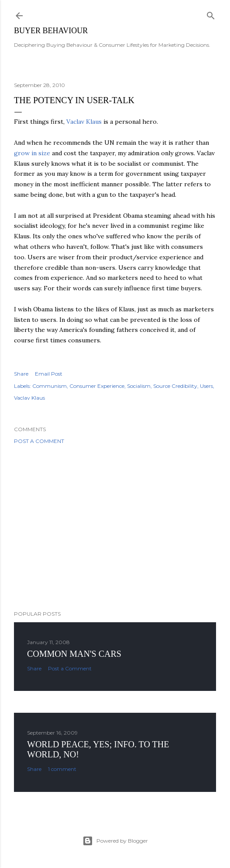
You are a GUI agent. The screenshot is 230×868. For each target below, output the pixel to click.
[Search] (211, 14)
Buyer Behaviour (51, 31)
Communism (50, 386)
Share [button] (21, 374)
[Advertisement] (115, 527)
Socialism (139, 386)
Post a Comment (39, 441)
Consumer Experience (97, 386)
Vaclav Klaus (84, 122)
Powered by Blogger (115, 841)
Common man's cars (74, 654)
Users (206, 386)
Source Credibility (175, 386)
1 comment (62, 769)
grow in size (32, 153)
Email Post (49, 374)
